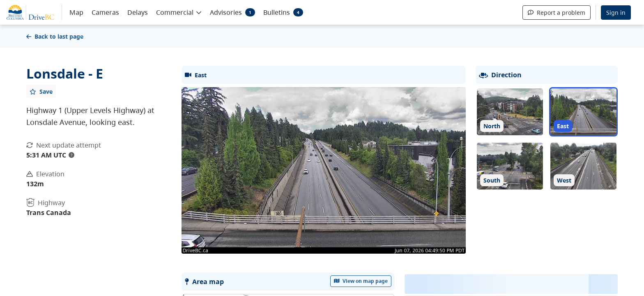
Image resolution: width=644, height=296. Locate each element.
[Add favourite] (41, 91)
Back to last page (55, 36)
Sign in (616, 13)
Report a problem (557, 13)
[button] (179, 12)
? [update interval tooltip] (71, 155)
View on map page (361, 281)
